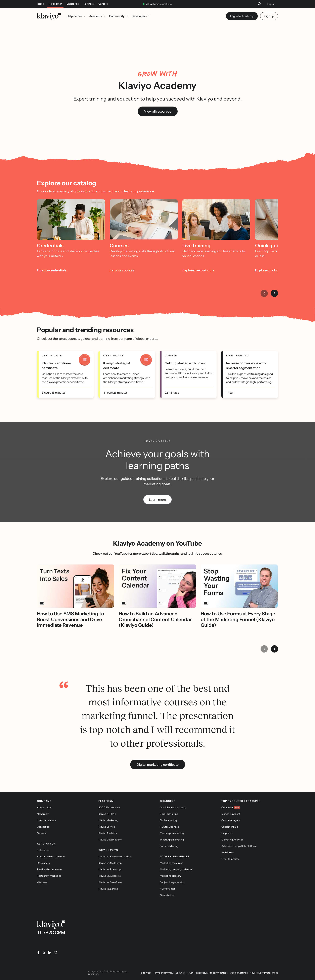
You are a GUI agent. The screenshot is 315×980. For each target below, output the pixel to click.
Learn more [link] (157, 500)
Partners (89, 4)
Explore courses (122, 270)
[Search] (259, 4)
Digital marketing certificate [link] (158, 765)
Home (40, 4)
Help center (55, 4)
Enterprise (73, 4)
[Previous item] (264, 293)
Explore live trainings (198, 270)
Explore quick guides (271, 270)
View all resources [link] (158, 111)
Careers (103, 4)
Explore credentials (52, 270)
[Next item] (274, 293)
